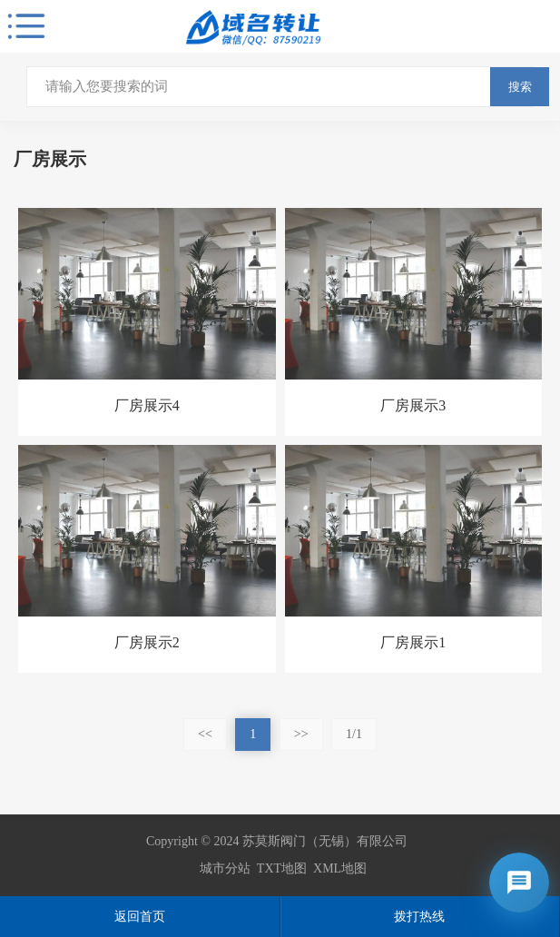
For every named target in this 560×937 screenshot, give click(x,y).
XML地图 (340, 868)
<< (205, 734)
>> (301, 734)
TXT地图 (282, 868)
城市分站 (225, 868)
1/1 (354, 734)
